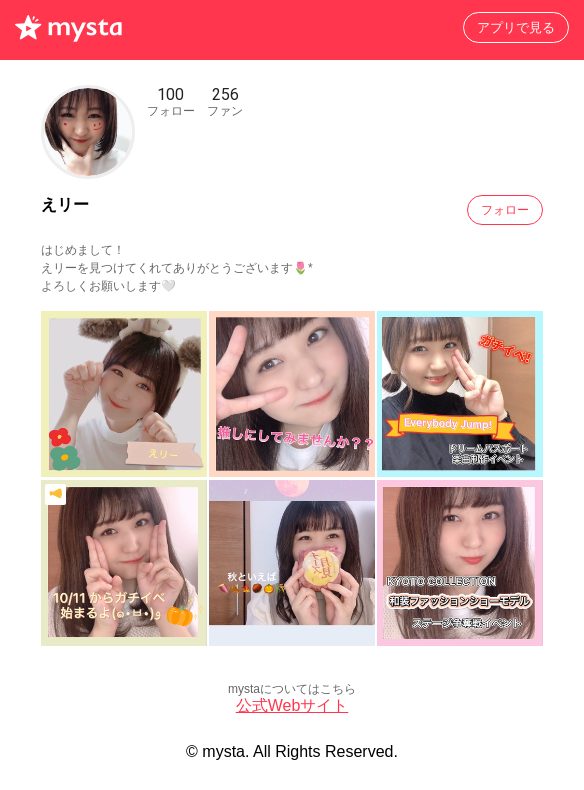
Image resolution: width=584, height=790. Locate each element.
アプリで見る (516, 27)
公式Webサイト (292, 705)
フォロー (505, 210)
